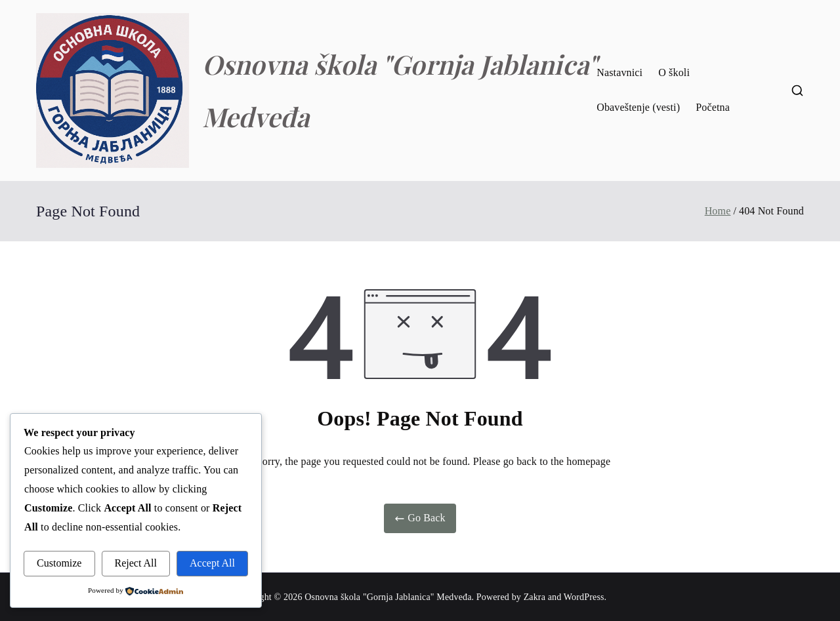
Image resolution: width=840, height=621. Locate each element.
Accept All (212, 563)
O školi (674, 72)
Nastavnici (619, 72)
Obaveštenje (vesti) (638, 107)
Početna (713, 107)
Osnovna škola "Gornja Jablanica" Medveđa (388, 597)
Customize (59, 563)
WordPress (584, 597)
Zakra (535, 597)
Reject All (136, 563)
